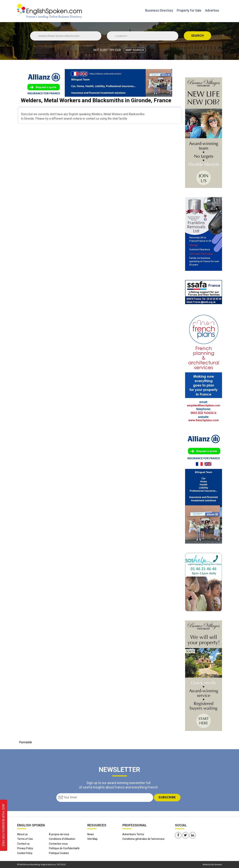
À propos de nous (59, 834)
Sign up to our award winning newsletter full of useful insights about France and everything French (118, 785)
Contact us (23, 844)
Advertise (212, 10)
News (91, 834)
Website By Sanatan (212, 864)
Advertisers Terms (133, 834)
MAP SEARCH (135, 50)
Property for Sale (189, 10)
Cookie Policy (25, 853)
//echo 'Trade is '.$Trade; (66, 36)
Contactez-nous (58, 844)
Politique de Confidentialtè (64, 848)
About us (22, 834)
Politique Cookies (59, 853)
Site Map (92, 839)
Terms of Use (25, 839)
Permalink (25, 742)
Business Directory (159, 10)
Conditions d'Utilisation (62, 839)
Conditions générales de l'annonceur (143, 839)
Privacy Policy (25, 848)
